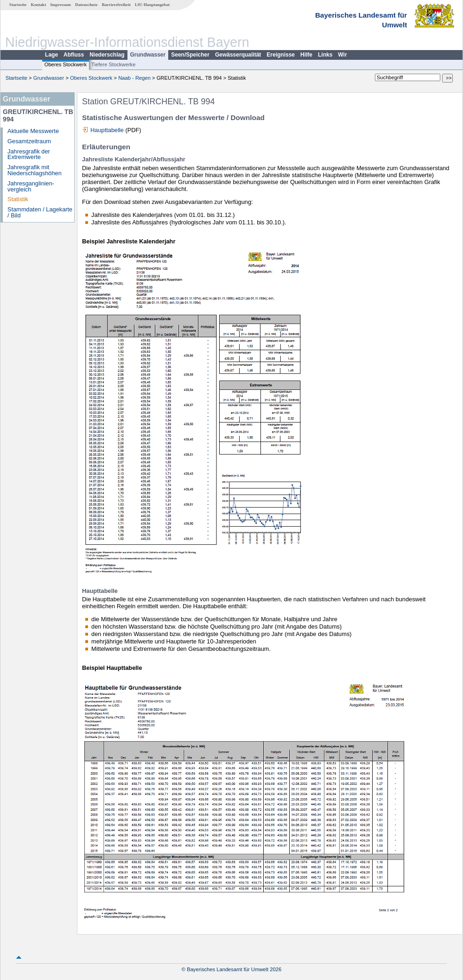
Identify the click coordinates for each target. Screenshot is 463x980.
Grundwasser (148, 55)
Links (325, 55)
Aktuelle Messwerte (33, 131)
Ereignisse (281, 55)
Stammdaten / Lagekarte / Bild (40, 212)
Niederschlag (107, 55)
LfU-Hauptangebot (152, 5)
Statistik (18, 199)
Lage (51, 55)
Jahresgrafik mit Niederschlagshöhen (35, 170)
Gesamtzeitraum (29, 141)
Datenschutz (86, 5)
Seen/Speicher (190, 55)
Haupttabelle (107, 130)
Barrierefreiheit (116, 5)
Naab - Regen (134, 78)
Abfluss (74, 55)
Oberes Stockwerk (66, 64)
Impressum (61, 5)
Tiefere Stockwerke (113, 64)
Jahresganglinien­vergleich (31, 186)
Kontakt (39, 5)
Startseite (18, 5)
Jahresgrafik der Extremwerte (29, 154)
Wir (342, 55)
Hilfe (306, 55)
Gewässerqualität (238, 55)
